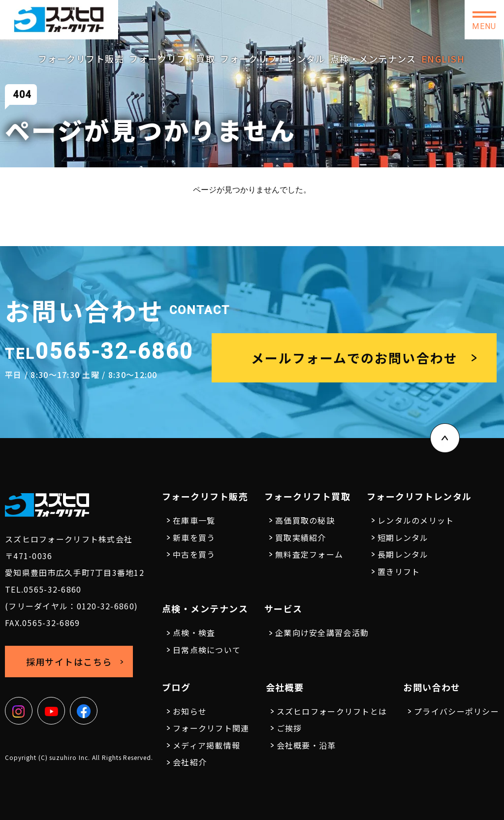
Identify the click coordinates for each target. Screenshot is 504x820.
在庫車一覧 (194, 520)
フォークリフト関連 (211, 728)
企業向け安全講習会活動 (322, 632)
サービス (283, 608)
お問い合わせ (425, 20)
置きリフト (399, 571)
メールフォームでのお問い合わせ (354, 358)
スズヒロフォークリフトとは (332, 711)
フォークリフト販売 (81, 59)
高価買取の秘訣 (305, 520)
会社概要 (285, 687)
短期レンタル (403, 537)
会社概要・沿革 (306, 745)
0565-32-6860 (246, 16)
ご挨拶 (289, 728)
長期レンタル (403, 554)
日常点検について (207, 650)
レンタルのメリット (416, 520)
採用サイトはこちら (342, 19)
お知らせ (190, 711)
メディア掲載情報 (206, 745)
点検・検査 (194, 632)
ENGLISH (443, 59)
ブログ (176, 687)
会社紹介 (190, 762)
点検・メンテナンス (373, 59)
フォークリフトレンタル (273, 59)
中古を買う (194, 554)
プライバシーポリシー (457, 711)
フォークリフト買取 (172, 59)
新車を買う (194, 537)
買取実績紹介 (301, 537)
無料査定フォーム (309, 554)
